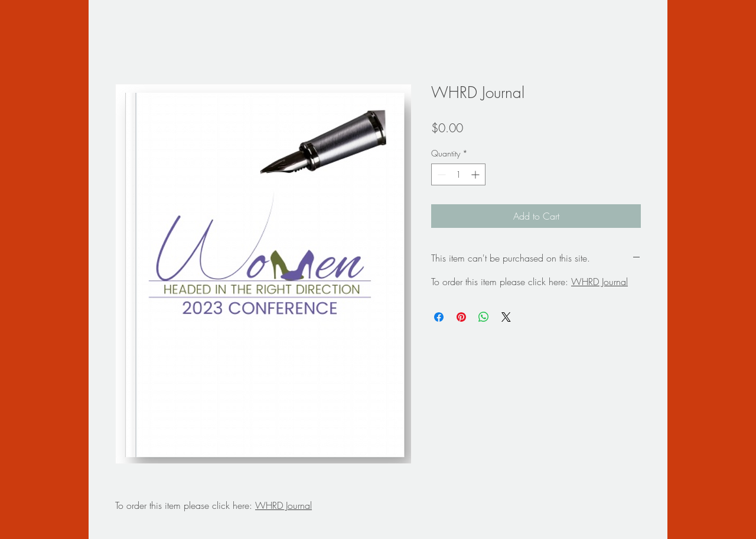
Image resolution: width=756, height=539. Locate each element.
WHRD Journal (283, 505)
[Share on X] (506, 317)
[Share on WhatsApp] (484, 317)
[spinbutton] (458, 174)
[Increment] (476, 174)
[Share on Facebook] (439, 317)
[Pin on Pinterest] (461, 317)
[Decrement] (440, 174)
